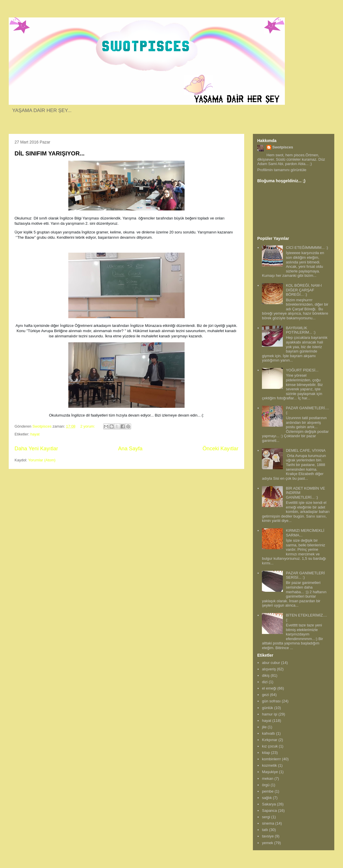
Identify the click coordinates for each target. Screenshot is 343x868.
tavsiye (268, 836)
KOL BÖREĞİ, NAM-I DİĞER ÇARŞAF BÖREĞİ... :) (304, 290)
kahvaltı (268, 733)
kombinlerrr (271, 759)
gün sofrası (271, 701)
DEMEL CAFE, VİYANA (306, 450)
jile (264, 727)
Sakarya (269, 804)
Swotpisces (283, 147)
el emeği (269, 688)
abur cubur (271, 663)
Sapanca (269, 811)
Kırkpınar (270, 740)
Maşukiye (270, 772)
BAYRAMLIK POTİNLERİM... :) (301, 330)
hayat (35, 434)
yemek (267, 843)
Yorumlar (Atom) (42, 460)
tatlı (265, 830)
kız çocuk (270, 746)
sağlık (267, 798)
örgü (266, 785)
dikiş (266, 675)
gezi (265, 695)
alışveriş (269, 669)
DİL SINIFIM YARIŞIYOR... (50, 153)
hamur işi (270, 714)
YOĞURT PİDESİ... (302, 370)
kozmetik (269, 765)
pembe (268, 791)
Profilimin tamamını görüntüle (282, 170)
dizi (265, 682)
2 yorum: (88, 426)
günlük (267, 708)
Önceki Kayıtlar (220, 449)
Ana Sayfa (130, 449)
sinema (268, 823)
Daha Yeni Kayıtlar (36, 449)
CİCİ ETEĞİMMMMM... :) (307, 248)
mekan (268, 778)
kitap (266, 753)
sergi (266, 817)
